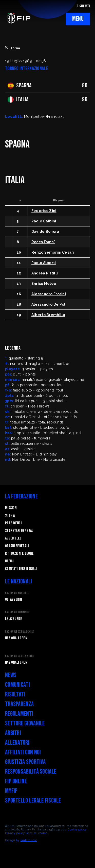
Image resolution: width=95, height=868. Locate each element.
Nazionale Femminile (17, 612)
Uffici (9, 561)
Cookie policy (77, 829)
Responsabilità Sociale (31, 772)
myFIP (11, 791)
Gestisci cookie (36, 833)
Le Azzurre (14, 619)
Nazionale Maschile (17, 593)
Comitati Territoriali (21, 569)
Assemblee (13, 538)
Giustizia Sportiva (25, 762)
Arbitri (13, 733)
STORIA (10, 515)
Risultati (15, 694)
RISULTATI (83, 6)
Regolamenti (19, 714)
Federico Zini (44, 211)
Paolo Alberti (44, 263)
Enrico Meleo (44, 284)
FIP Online (16, 781)
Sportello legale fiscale (33, 801)
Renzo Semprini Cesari (53, 252)
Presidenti (13, 523)
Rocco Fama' (43, 242)
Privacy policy (15, 833)
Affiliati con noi (23, 752)
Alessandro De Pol (49, 304)
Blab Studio (29, 840)
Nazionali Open (16, 638)
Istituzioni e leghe (19, 554)
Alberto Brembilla (48, 315)
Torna (13, 48)
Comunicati (17, 685)
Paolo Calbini (44, 221)
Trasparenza (19, 704)
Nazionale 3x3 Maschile (19, 632)
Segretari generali (20, 531)
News (11, 675)
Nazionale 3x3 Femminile (20, 656)
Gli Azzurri (13, 600)
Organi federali (17, 546)
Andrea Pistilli (45, 273)
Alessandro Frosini (49, 294)
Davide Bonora (45, 232)
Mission (11, 508)
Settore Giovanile (25, 723)
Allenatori (17, 743)
